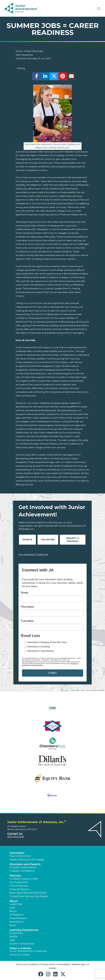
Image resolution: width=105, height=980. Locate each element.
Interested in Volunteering (40, 651)
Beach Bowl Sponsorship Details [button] (28, 893)
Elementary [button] (16, 933)
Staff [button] (12, 908)
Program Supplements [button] (23, 867)
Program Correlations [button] (22, 871)
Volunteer (48, 540)
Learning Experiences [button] (24, 930)
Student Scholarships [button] (22, 944)
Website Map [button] (78, 964)
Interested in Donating (39, 647)
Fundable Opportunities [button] (24, 879)
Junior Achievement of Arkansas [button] (28, 951)
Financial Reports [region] (19, 889)
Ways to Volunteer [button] (20, 856)
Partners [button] (15, 876)
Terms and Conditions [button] (27, 964)
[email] (71, 77)
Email (25, 593)
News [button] (13, 925)
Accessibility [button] (63, 964)
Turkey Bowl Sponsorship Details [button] (29, 896)
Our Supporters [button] (19, 882)
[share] (37, 77)
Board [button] (13, 911)
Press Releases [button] (18, 918)
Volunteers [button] (17, 853)
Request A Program (73, 540)
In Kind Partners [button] (19, 886)
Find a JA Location (20, 955)
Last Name (28, 621)
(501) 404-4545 (16, 837)
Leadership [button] (16, 904)
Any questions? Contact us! (33, 554)
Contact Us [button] (15, 834)
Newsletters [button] (16, 922)
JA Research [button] (17, 915)
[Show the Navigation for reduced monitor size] (99, 9)
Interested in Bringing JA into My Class (47, 642)
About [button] (14, 901)
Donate (27, 540)
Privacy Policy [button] (48, 964)
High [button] (12, 940)
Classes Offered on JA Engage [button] (27, 860)
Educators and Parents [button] (25, 864)
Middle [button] (13, 937)
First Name (28, 607)
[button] (41, 974)
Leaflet (72, 690)
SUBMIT (52, 673)
